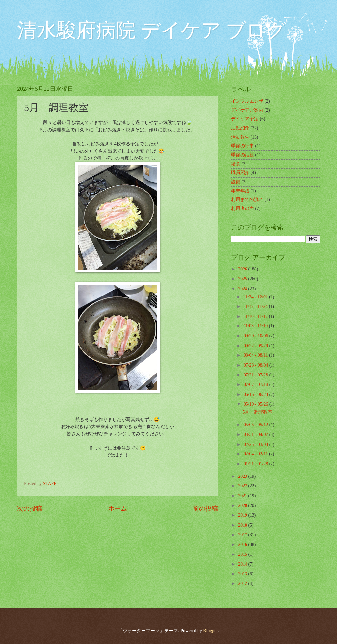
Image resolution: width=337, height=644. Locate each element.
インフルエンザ (247, 101)
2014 (243, 564)
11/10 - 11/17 (256, 316)
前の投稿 (205, 509)
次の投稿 (30, 509)
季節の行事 (243, 146)
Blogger (210, 631)
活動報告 (240, 137)
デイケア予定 (245, 119)
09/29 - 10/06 (256, 336)
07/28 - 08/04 (256, 365)
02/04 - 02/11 (256, 454)
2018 (243, 525)
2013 (243, 574)
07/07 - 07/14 (256, 385)
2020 (243, 506)
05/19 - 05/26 (256, 404)
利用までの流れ (247, 200)
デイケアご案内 (247, 110)
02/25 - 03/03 (256, 444)
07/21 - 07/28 (256, 375)
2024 (243, 289)
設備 (236, 182)
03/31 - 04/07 (256, 435)
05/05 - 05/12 (256, 425)
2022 (243, 486)
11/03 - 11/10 (256, 326)
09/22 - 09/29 (256, 346)
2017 (243, 535)
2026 (243, 269)
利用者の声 (243, 208)
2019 (243, 515)
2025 (243, 279)
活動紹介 (240, 128)
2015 (243, 554)
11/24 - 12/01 (256, 297)
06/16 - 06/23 (256, 394)
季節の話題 (243, 155)
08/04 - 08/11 (256, 355)
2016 (243, 544)
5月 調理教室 (257, 412)
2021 (243, 496)
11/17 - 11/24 (256, 307)
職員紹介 (240, 173)
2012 (243, 584)
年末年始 (240, 191)
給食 (236, 164)
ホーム (118, 509)
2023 (243, 476)
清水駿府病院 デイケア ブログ (152, 30)
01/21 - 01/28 (256, 464)
